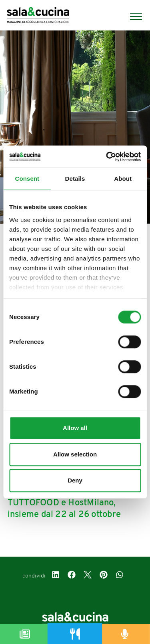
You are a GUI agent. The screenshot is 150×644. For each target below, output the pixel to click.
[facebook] (72, 576)
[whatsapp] (120, 576)
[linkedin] (56, 576)
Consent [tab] (27, 179)
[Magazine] (25, 634)
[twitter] (88, 576)
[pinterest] (104, 576)
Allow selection (75, 454)
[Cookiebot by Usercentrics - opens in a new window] (107, 157)
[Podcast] (125, 634)
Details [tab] (75, 179)
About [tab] (123, 179)
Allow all (75, 428)
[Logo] (38, 16)
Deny (75, 480)
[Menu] (132, 16)
